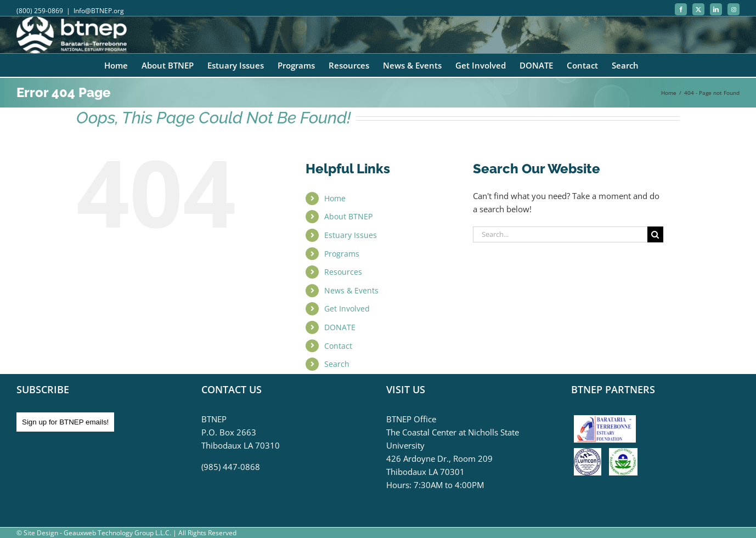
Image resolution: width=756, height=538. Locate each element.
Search (337, 364)
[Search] (655, 234)
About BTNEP (348, 216)
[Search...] (560, 234)
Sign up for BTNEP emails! (65, 422)
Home (335, 198)
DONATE (340, 327)
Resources (343, 272)
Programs (342, 254)
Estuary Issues (351, 235)
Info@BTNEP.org (99, 11)
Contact (338, 346)
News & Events (351, 290)
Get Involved (347, 308)
